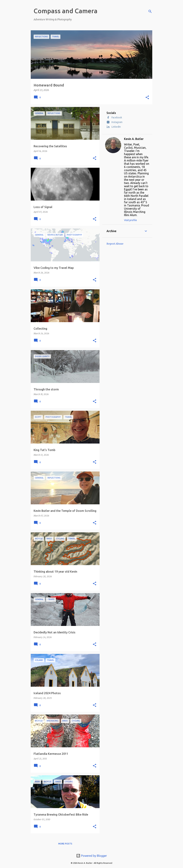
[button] (147, 98)
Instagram (114, 122)
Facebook (114, 117)
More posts (65, 844)
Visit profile (130, 220)
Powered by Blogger (91, 856)
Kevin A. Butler (134, 139)
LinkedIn (114, 127)
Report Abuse (115, 244)
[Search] (150, 11)
